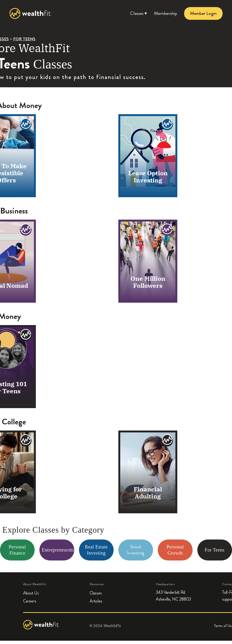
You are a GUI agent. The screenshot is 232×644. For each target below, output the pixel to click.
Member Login (203, 13)
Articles (96, 601)
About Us (31, 593)
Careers (30, 601)
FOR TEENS (24, 39)
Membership (166, 13)
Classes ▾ (139, 13)
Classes (96, 593)
